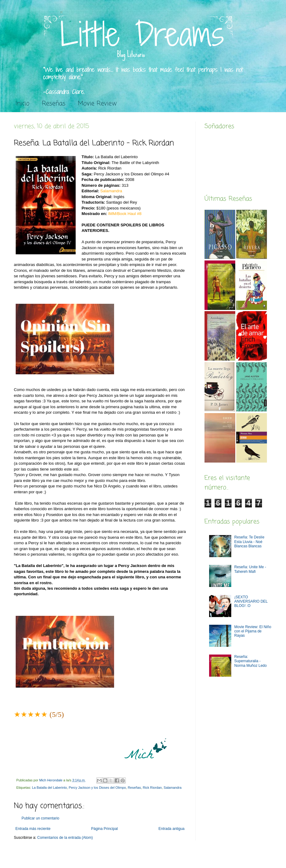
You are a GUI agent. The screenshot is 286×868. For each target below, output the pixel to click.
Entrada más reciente (33, 829)
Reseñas (54, 104)
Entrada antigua (171, 829)
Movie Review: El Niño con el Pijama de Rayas (253, 631)
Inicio (22, 104)
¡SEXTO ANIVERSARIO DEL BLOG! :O (251, 602)
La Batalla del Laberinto (49, 788)
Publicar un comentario (40, 818)
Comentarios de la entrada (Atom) (65, 838)
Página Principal (104, 829)
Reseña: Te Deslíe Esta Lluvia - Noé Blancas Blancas (249, 542)
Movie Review (97, 104)
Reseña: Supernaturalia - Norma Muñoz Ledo (250, 661)
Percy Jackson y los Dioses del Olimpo (97, 788)
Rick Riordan (152, 788)
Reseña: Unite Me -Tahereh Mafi (250, 569)
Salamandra (173, 788)
